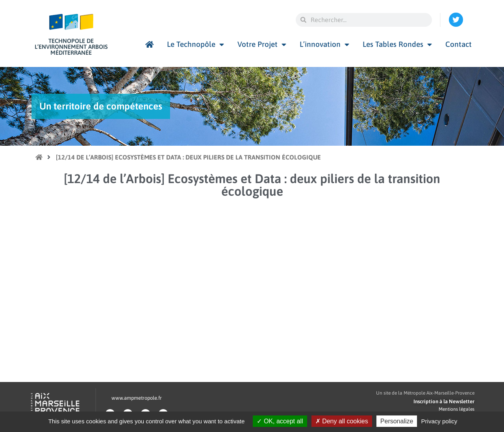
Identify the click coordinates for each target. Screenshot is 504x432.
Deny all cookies (342, 421)
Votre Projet (262, 44)
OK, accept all (280, 421)
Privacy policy (439, 421)
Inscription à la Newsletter (444, 401)
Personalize (397, 421)
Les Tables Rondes (397, 44)
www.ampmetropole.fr (137, 398)
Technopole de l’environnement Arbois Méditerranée (71, 47)
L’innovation (324, 44)
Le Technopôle (195, 44)
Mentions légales (457, 409)
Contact (459, 44)
